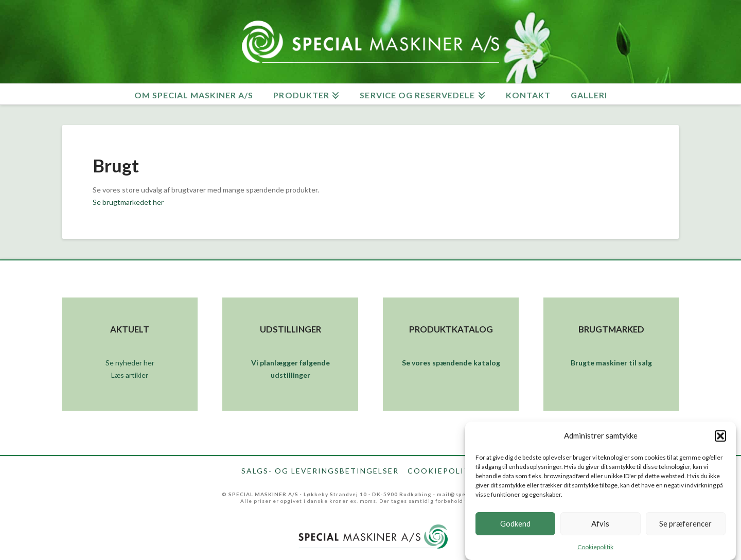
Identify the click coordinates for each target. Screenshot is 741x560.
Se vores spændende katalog (451, 363)
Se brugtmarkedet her (128, 202)
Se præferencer (685, 528)
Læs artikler (130, 375)
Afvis (600, 528)
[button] (720, 440)
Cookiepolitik (595, 551)
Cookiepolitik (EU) (454, 471)
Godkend (515, 528)
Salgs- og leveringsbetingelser (320, 471)
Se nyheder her (130, 363)
